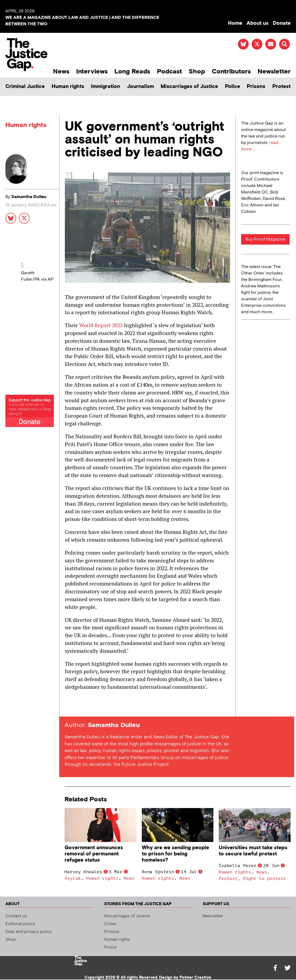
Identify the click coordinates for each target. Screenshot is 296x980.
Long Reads (132, 71)
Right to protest (265, 879)
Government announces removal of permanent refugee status (94, 854)
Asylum (73, 878)
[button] (284, 44)
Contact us (16, 916)
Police (232, 87)
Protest (281, 87)
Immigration (105, 87)
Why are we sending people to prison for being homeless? (175, 854)
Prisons (256, 87)
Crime (110, 924)
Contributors (231, 71)
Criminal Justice (25, 87)
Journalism (140, 87)
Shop (197, 71)
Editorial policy (20, 924)
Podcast (169, 71)
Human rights (68, 87)
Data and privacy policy (29, 932)
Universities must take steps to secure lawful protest (253, 851)
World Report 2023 (101, 325)
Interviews (92, 71)
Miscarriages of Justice (189, 87)
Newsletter (274, 71)
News (61, 71)
